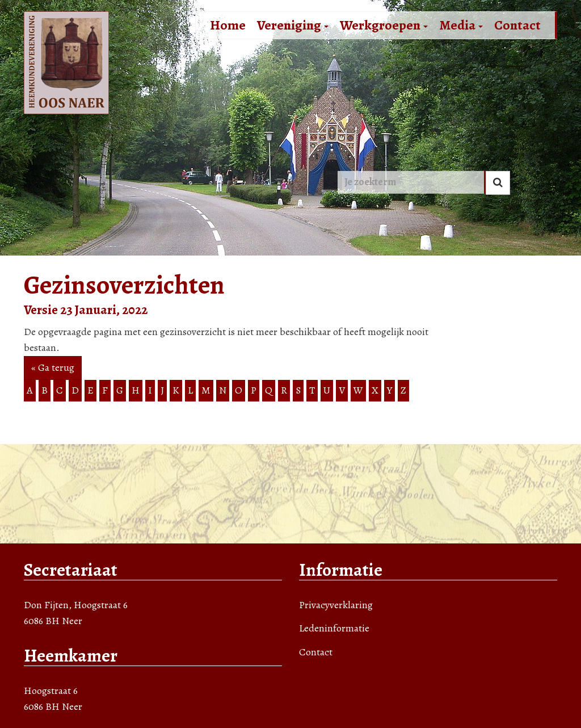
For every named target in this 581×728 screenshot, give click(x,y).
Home (228, 25)
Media (461, 25)
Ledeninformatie (334, 628)
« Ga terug (53, 367)
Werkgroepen (384, 25)
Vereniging (293, 25)
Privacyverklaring (336, 605)
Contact (517, 25)
